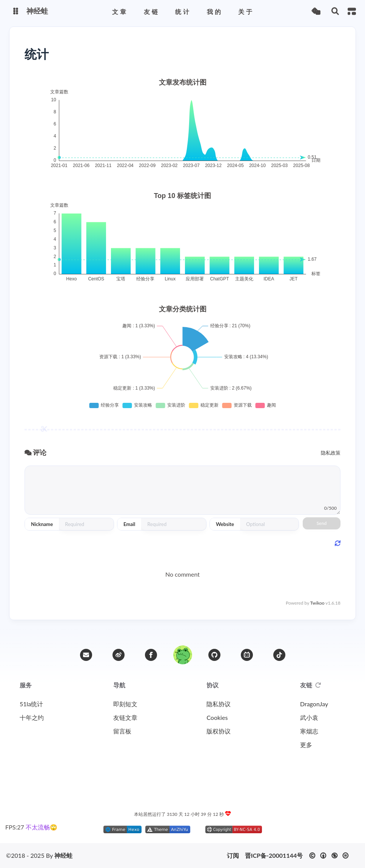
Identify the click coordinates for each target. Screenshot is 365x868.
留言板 (122, 731)
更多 (306, 745)
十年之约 (32, 717)
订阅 (233, 856)
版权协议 (219, 731)
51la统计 (31, 704)
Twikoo (317, 603)
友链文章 (125, 717)
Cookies (217, 717)
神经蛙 (63, 855)
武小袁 (309, 717)
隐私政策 (331, 453)
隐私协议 (219, 704)
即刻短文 (125, 704)
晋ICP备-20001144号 (274, 856)
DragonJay (314, 704)
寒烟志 (309, 731)
